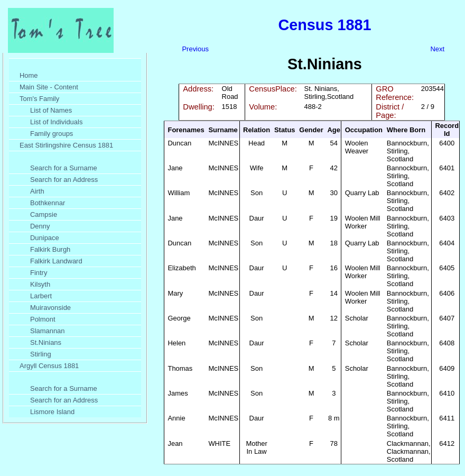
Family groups (52, 134)
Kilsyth (40, 284)
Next (437, 49)
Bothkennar (48, 203)
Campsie (44, 214)
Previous (195, 49)
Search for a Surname (64, 168)
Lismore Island (52, 412)
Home (29, 75)
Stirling (41, 354)
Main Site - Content (49, 87)
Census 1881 (324, 25)
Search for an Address (64, 180)
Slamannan (48, 331)
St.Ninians (46, 342)
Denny (40, 226)
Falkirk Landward (56, 261)
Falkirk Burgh (50, 249)
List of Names (51, 110)
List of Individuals (56, 122)
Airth (37, 191)
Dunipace (45, 238)
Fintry (39, 273)
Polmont (43, 319)
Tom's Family (39, 99)
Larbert (41, 296)
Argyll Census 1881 (49, 366)
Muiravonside (50, 308)
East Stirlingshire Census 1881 (66, 145)
